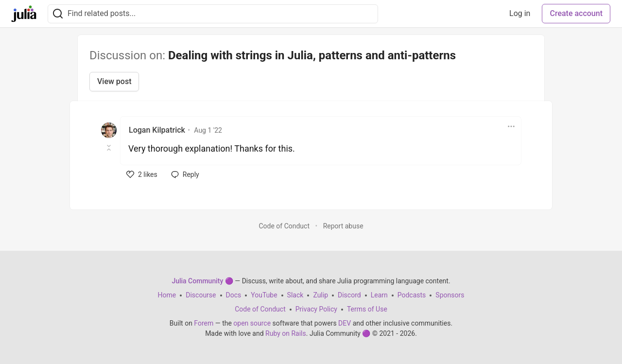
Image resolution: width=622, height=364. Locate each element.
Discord (349, 295)
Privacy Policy (316, 309)
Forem (204, 323)
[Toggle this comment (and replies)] (110, 148)
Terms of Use (367, 309)
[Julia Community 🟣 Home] (24, 14)
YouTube (264, 295)
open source (252, 323)
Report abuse (343, 226)
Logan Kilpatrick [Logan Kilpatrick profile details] (157, 130)
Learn (379, 295)
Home (167, 295)
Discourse (201, 295)
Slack (295, 295)
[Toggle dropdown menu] (511, 126)
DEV (345, 323)
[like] (142, 174)
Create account (576, 13)
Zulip (320, 295)
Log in (520, 13)
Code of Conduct (284, 226)
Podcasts (412, 295)
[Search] (58, 14)
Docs (234, 295)
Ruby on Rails (286, 333)
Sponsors (450, 295)
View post (114, 81)
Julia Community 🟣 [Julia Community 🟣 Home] (202, 281)
